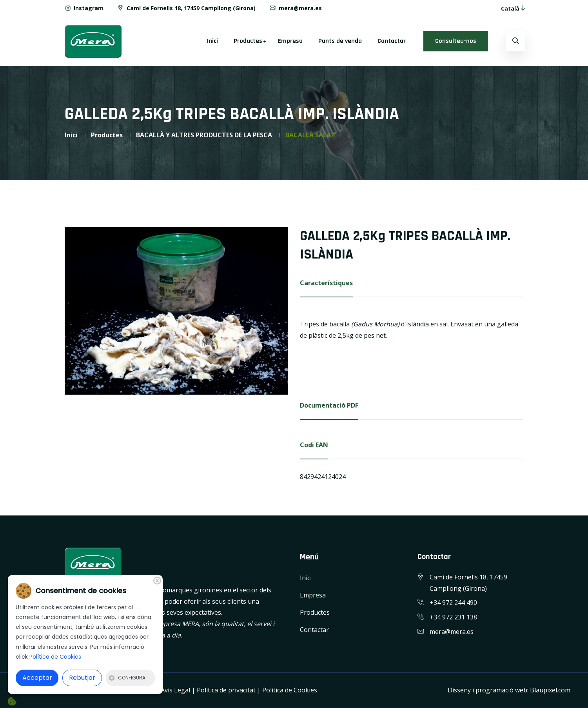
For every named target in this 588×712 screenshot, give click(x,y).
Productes (248, 41)
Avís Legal (175, 690)
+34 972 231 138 (453, 617)
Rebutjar (82, 678)
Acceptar (37, 678)
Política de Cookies (290, 690)
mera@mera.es (295, 8)
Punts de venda (340, 41)
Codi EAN (314, 445)
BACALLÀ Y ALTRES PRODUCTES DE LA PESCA (204, 135)
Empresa (290, 41)
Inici (212, 41)
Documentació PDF (329, 405)
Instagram (84, 8)
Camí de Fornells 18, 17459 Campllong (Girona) (186, 8)
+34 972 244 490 (453, 603)
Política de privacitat (226, 690)
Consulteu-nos (456, 41)
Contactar (392, 41)
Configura (127, 678)
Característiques (326, 283)
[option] (176, 311)
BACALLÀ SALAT (310, 135)
